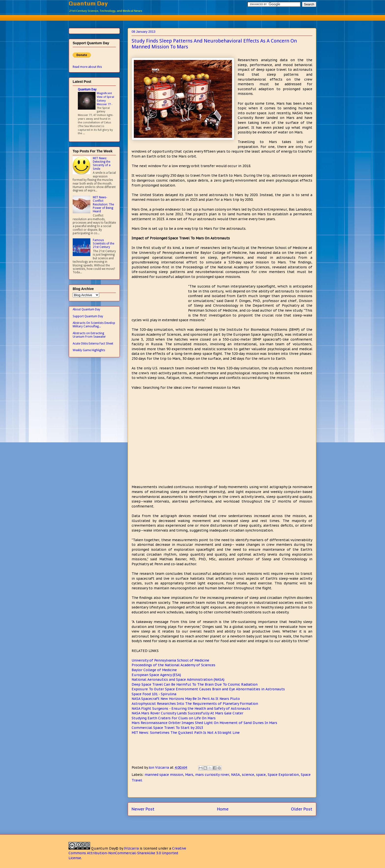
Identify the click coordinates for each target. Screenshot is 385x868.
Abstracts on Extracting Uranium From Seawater (89, 335)
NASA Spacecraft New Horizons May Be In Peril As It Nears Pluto (186, 699)
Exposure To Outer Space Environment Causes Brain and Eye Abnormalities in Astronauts (208, 689)
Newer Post (143, 809)
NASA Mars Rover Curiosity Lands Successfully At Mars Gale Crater (187, 713)
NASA (235, 775)
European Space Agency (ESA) (156, 675)
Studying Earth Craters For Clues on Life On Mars (174, 718)
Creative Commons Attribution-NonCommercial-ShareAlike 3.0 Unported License (127, 853)
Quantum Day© (105, 848)
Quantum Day (88, 3)
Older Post (302, 809)
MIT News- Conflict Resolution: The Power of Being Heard (103, 204)
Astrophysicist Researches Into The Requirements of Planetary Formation (195, 704)
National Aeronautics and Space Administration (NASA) (178, 680)
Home (223, 809)
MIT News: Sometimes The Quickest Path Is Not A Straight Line (186, 733)
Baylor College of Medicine (154, 670)
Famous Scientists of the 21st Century (103, 244)
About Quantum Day (86, 309)
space (261, 775)
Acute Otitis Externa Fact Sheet (93, 344)
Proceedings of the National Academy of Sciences (173, 665)
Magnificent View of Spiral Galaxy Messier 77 (105, 99)
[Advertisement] (192, 17)
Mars (189, 775)
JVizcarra (131, 848)
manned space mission (164, 775)
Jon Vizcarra (159, 767)
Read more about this (87, 67)
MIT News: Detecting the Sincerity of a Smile (102, 164)
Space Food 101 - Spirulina (154, 694)
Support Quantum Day (88, 316)
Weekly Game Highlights (89, 350)
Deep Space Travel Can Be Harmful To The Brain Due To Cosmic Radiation (195, 684)
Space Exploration (283, 775)
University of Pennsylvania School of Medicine (170, 660)
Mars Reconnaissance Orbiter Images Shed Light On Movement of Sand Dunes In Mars (204, 723)
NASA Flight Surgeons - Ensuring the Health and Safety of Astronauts (191, 709)
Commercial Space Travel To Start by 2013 (167, 728)
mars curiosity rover (212, 775)
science (248, 775)
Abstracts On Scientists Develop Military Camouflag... (94, 325)
